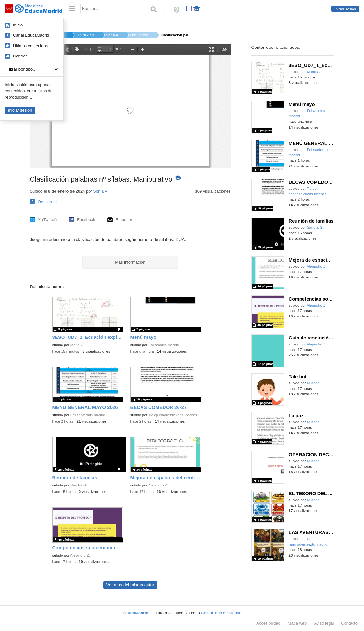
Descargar (48, 202)
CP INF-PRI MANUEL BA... (85, 35)
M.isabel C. (316, 383)
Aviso (324, 623)
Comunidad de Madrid (221, 613)
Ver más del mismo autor (130, 585)
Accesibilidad (268, 623)
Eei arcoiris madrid (164, 345)
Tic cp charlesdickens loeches (173, 415)
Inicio (18, 25)
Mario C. (77, 345)
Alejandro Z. (158, 485)
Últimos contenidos (30, 46)
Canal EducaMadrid (31, 35)
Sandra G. (79, 485)
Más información (130, 262)
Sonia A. (113, 35)
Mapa (297, 623)
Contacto (349, 623)
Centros (20, 56)
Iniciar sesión (345, 9)
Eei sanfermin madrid (88, 415)
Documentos (140, 35)
